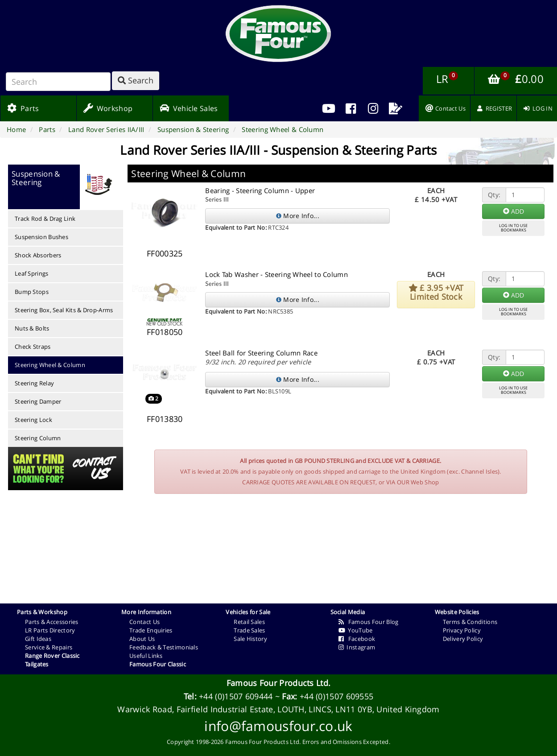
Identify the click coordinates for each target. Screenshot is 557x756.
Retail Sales (249, 622)
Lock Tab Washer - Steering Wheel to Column (276, 274)
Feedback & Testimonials (164, 647)
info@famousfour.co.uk (278, 726)
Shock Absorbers (38, 255)
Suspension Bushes (41, 237)
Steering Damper (38, 401)
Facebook (357, 639)
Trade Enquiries (151, 630)
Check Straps (33, 347)
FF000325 (165, 253)
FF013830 (165, 419)
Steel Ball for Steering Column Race (261, 353)
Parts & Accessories (52, 622)
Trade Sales (249, 630)
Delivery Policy (463, 639)
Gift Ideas (38, 639)
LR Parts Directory (50, 630)
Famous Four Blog (369, 622)
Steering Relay (34, 383)
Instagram (357, 647)
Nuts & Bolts (32, 328)
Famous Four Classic (158, 664)
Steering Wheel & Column (50, 365)
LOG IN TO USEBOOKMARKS (513, 228)
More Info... (298, 216)
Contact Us (144, 622)
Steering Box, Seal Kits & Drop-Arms (64, 310)
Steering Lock (33, 420)
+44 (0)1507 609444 (236, 696)
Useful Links (146, 656)
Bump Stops (32, 292)
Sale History (250, 639)
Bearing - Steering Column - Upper (260, 190)
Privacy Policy (462, 630)
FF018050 (165, 332)
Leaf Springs (32, 273)
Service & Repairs (49, 647)
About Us (142, 639)
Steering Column (38, 438)
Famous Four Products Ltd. (279, 683)
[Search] (58, 82)
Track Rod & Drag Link (45, 219)
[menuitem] (351, 108)
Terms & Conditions (470, 622)
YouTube (356, 630)
